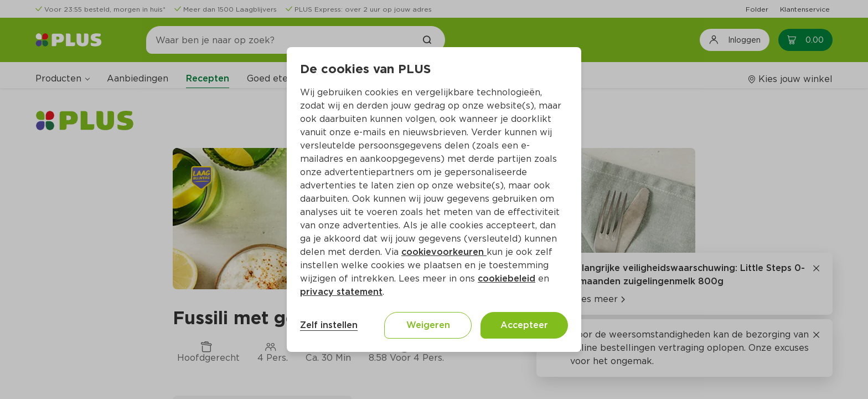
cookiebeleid (507, 278)
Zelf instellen (329, 325)
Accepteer (524, 325)
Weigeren (428, 325)
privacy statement (341, 292)
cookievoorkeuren (444, 252)
